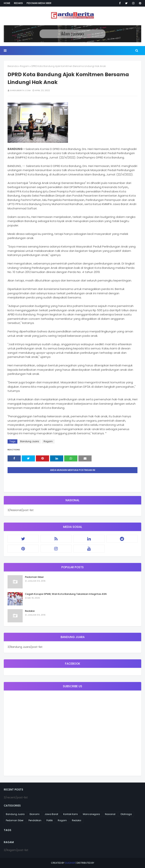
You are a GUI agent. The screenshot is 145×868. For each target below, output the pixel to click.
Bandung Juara (30, 441)
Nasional (110, 814)
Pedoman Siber (34, 577)
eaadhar (70, 863)
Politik (50, 820)
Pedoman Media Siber (39, 3)
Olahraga (126, 814)
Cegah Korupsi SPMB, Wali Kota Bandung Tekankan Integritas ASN (66, 594)
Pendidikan (35, 820)
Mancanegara (91, 814)
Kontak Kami (71, 814)
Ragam (25, 66)
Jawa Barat (51, 814)
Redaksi (18, 3)
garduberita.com (20, 90)
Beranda (13, 66)
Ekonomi (35, 814)
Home (7, 3)
